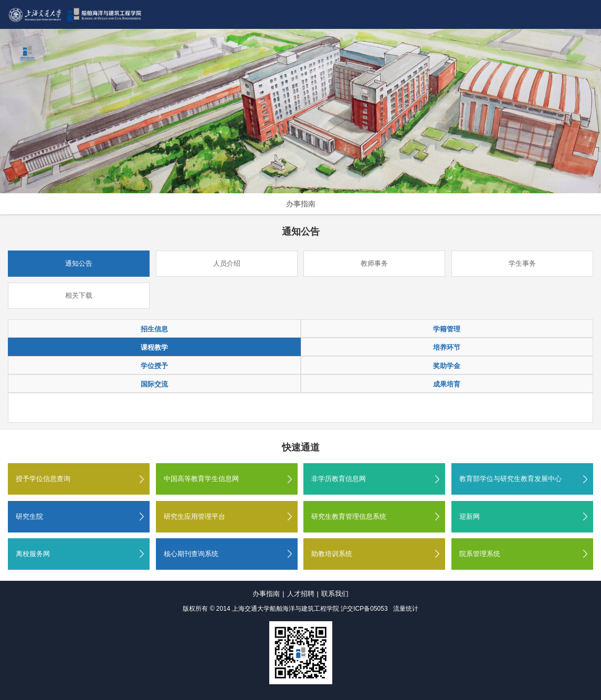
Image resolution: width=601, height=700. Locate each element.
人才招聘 (301, 594)
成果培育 (447, 384)
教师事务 (374, 263)
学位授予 (154, 366)
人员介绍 (227, 263)
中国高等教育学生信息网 (201, 479)
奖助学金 (447, 366)
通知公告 (79, 263)
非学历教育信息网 (339, 479)
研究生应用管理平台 (194, 516)
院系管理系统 (480, 554)
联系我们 (335, 594)
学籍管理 (447, 329)
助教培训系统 (332, 554)
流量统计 (406, 609)
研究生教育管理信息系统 (349, 516)
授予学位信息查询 (43, 479)
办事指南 (301, 204)
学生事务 (522, 263)
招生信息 (154, 329)
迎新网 (470, 516)
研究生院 (29, 516)
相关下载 (79, 295)
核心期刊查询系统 (191, 554)
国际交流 (154, 384)
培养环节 (447, 347)
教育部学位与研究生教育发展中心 (510, 479)
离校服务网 (33, 554)
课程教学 (154, 347)
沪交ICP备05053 (364, 609)
